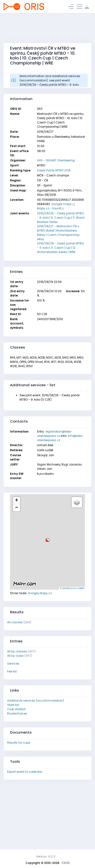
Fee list (12, 671)
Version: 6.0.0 (46, 856)
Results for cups (19, 743)
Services (13, 664)
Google (33, 593)
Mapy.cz (46, 593)
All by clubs (15, 656)
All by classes (17, 651)
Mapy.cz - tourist (49, 208)
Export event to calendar (25, 772)
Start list (13, 705)
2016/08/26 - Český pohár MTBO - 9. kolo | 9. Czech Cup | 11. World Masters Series (61, 218)
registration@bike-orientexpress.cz (55, 434)
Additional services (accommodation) (36, 701)
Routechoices (17, 713)
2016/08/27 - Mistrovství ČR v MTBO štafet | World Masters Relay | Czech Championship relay (58, 233)
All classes (15, 622)
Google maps (61, 204)
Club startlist (16, 709)
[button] (47, 538)
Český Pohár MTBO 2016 (54, 170)
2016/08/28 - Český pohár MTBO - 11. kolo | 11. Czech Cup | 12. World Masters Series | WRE (60, 248)
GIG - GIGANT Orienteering (56, 160)
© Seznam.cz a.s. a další (72, 588)
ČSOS (66, 863)
